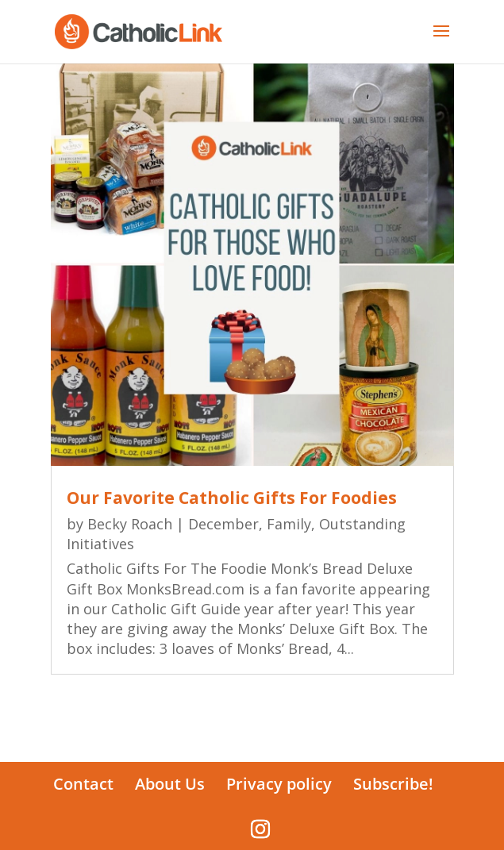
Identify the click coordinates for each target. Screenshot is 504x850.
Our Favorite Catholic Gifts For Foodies (232, 498)
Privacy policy (279, 784)
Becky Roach (130, 524)
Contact (83, 784)
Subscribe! (393, 784)
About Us (170, 784)
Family (289, 524)
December (223, 524)
